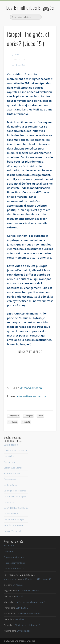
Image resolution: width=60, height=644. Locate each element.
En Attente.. (18, 585)
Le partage (9, 502)
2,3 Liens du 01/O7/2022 (29, 591)
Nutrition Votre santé (14, 525)
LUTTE (15, 65)
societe (27, 422)
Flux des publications (14, 557)
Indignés (29, 416)
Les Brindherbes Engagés (30, 7)
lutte (41, 416)
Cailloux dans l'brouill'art (15, 450)
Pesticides (19, 619)
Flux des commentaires (15, 563)
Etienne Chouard (12, 473)
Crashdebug (10, 462)
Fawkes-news (10, 479)
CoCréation (9, 456)
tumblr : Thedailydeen (14, 531)
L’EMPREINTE (22, 608)
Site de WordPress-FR (14, 569)
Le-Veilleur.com (11, 514)
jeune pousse (10, 579)
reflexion (14, 422)
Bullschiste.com (11, 445)
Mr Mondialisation (31, 388)
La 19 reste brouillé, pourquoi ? (37, 579)
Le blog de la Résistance (15, 491)
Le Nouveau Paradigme (15, 496)
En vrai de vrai (23, 631)
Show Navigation (48, 29)
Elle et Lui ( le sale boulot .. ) (27, 625)
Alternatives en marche (32, 396)
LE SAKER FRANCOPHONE (16, 508)
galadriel (16, 54)
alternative (14, 416)
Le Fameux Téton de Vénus (28, 614)
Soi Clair (20, 596)
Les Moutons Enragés (14, 519)
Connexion (9, 551)
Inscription (9, 545)
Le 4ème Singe (11, 485)
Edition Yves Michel (13, 468)
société (22, 65)
